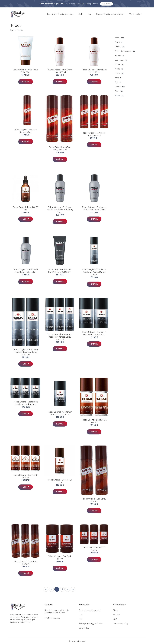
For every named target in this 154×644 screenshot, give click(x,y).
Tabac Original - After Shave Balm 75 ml (26, 72)
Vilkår (115, 620)
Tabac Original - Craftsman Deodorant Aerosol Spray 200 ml (94, 273)
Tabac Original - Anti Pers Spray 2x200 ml (60, 150)
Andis (120, 39)
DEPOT (120, 48)
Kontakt (116, 616)
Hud (90, 15)
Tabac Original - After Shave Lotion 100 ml (60, 72)
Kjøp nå (26, 83)
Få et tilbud (106, 4)
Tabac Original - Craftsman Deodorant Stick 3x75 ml (26, 404)
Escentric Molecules (125, 52)
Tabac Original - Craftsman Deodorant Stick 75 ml (60, 414)
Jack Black (121, 61)
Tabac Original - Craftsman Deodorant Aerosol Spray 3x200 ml (60, 338)
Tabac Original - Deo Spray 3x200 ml (26, 564)
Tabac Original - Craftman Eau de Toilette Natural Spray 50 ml (60, 211)
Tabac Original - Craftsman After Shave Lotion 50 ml (26, 272)
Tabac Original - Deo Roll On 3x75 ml (26, 478)
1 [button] (57, 590)
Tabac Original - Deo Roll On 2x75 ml (94, 422)
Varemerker (135, 15)
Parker (120, 88)
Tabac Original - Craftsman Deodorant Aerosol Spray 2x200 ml (26, 353)
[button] (68, 591)
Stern (119, 92)
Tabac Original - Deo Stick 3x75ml (94, 550)
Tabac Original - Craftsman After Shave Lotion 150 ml (94, 210)
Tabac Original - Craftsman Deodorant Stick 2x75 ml (94, 335)
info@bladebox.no (52, 619)
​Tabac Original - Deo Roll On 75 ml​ (60, 482)
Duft (81, 15)
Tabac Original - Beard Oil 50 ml (26, 210)
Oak (118, 84)
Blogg (116, 611)
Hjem (12, 31)
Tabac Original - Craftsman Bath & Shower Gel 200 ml (60, 272)
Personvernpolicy (120, 625)
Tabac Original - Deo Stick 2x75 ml (60, 559)
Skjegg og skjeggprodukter (110, 15)
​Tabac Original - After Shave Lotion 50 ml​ (94, 72)
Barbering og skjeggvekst (60, 15)
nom (118, 79)
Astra (119, 43)
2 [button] (62, 590)
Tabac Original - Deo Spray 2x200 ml (94, 501)
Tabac (119, 97)
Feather (120, 57)
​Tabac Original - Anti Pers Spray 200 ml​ (26, 132)
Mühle (119, 70)
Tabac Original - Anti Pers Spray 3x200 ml (94, 135)
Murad (120, 75)
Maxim (119, 66)
